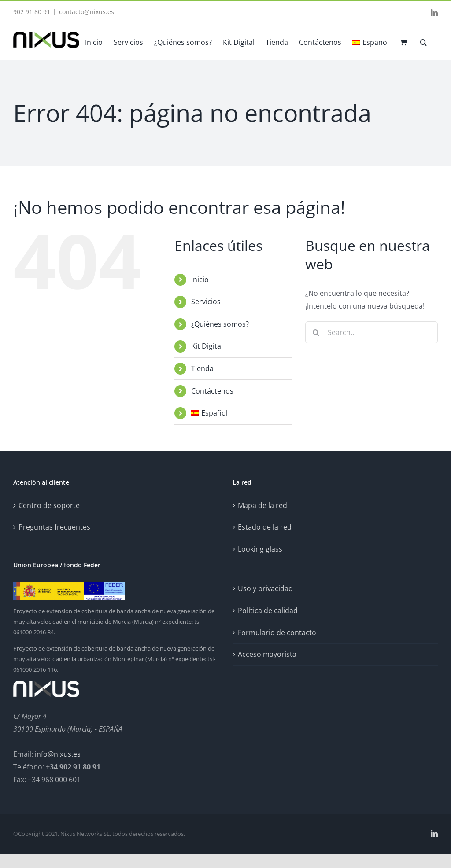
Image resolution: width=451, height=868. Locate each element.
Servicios (206, 302)
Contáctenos (212, 391)
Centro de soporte (49, 505)
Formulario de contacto (277, 633)
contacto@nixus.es (87, 12)
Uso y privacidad (265, 588)
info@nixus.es (58, 754)
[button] (423, 41)
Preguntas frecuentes (54, 527)
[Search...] (372, 332)
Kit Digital (207, 346)
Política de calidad (268, 611)
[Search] (316, 332)
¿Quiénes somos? (220, 324)
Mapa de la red (262, 505)
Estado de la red (265, 527)
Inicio (200, 280)
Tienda (202, 368)
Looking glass (260, 549)
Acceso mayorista (267, 654)
